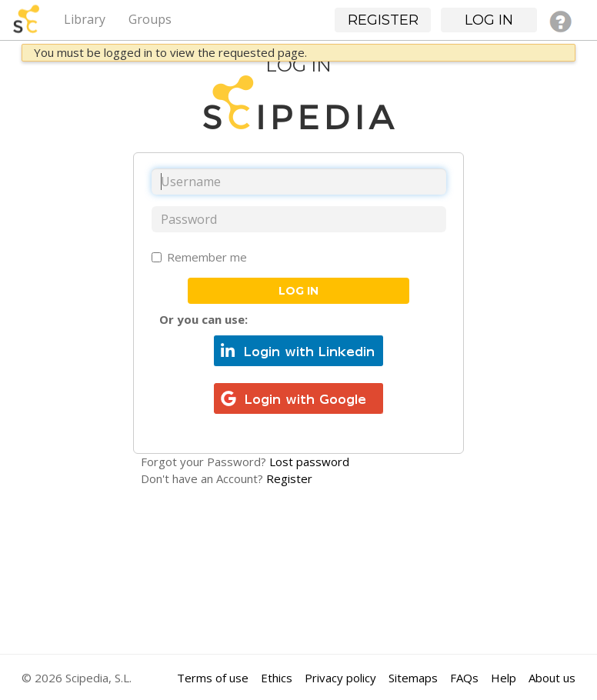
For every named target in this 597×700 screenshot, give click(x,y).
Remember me (199, 257)
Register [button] (383, 20)
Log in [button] (489, 20)
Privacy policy (340, 678)
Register (289, 478)
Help (504, 678)
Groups (150, 19)
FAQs (464, 678)
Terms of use (213, 678)
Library (85, 19)
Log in (298, 291)
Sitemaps (413, 678)
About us (552, 678)
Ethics (277, 678)
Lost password (309, 462)
